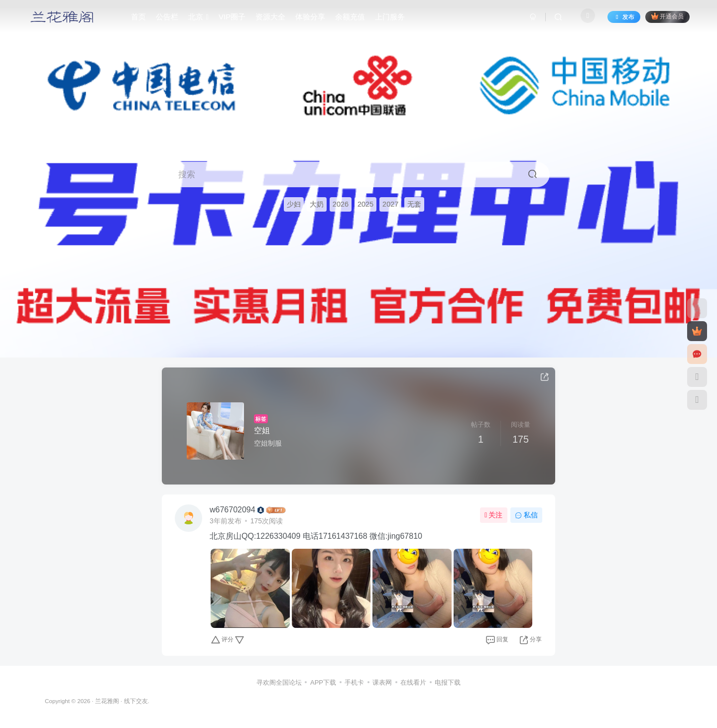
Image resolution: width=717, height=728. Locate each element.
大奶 (317, 204)
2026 (341, 204)
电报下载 (448, 682)
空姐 (262, 430)
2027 (390, 204)
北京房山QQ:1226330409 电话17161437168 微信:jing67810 (316, 536)
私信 (526, 515)
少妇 (294, 204)
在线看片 (413, 682)
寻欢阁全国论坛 (279, 682)
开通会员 (667, 16)
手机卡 (354, 682)
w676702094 (233, 510)
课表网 (382, 682)
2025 (365, 204)
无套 (414, 204)
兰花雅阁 (107, 701)
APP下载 (323, 682)
